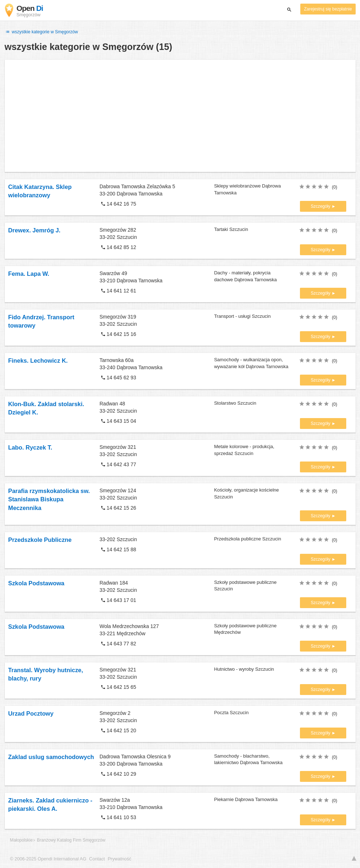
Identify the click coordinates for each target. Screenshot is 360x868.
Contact (97, 859)
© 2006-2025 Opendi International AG (48, 859)
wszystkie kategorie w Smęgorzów (41, 32)
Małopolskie (22, 840)
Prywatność (120, 859)
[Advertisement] (180, 116)
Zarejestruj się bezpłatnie (328, 9)
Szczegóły (321, 206)
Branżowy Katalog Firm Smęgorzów (71, 840)
